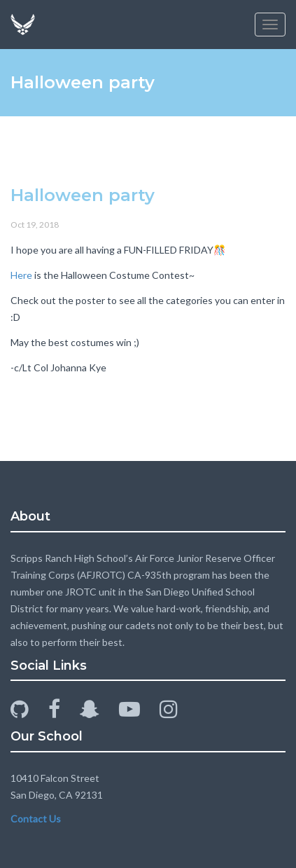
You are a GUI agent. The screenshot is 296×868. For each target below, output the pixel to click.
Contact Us (36, 819)
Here (21, 275)
